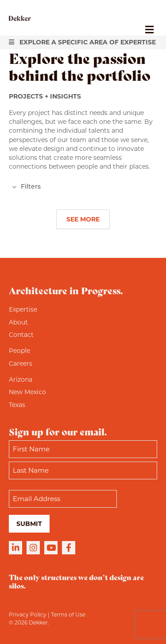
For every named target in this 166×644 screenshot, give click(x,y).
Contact (21, 335)
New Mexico (27, 392)
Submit (29, 524)
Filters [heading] (31, 187)
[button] (13, 187)
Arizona (21, 379)
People (19, 351)
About (18, 322)
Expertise (23, 309)
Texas (17, 405)
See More (83, 219)
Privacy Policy (28, 614)
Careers (21, 363)
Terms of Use (68, 614)
